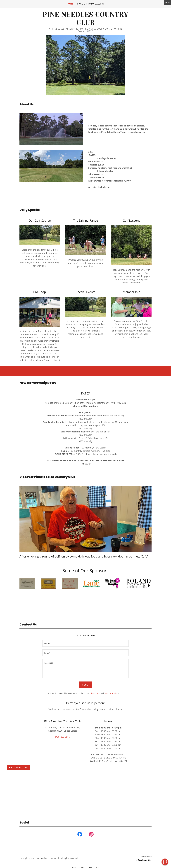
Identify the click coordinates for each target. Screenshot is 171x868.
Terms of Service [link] (111, 693)
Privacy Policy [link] (95, 693)
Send (85, 685)
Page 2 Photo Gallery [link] (91, 4)
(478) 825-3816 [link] (63, 737)
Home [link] (70, 4)
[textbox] (85, 643)
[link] (85, 24)
